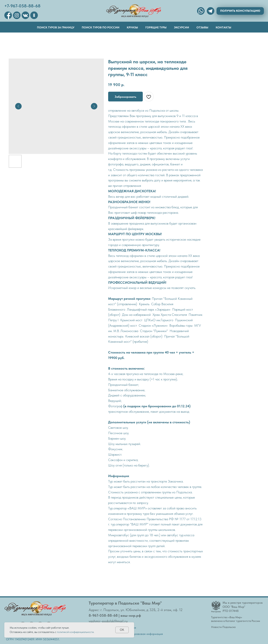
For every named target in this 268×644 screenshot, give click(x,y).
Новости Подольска (223, 627)
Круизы (132, 27)
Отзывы (202, 27)
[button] (240, 11)
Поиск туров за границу (56, 27)
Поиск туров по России (101, 27)
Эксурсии (181, 27)
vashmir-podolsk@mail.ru (108, 621)
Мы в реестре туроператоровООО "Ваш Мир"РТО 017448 (243, 607)
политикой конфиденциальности (75, 632)
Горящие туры (156, 27)
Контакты (223, 27)
